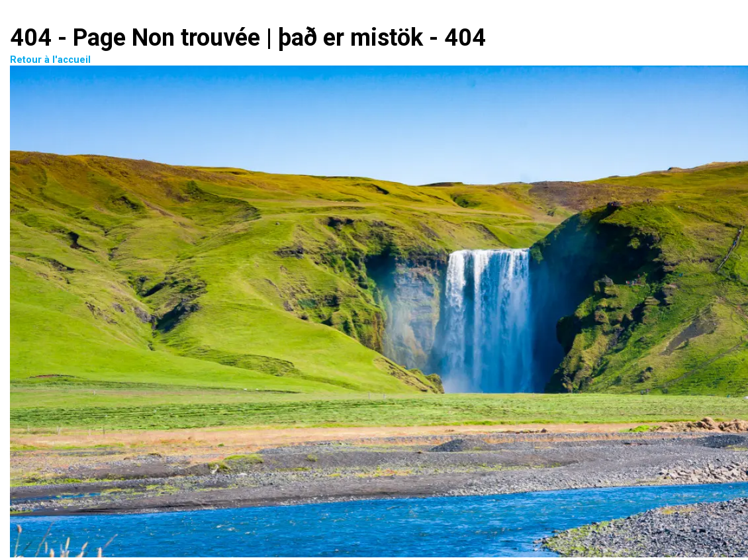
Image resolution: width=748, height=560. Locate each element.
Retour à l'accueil (328, 307)
